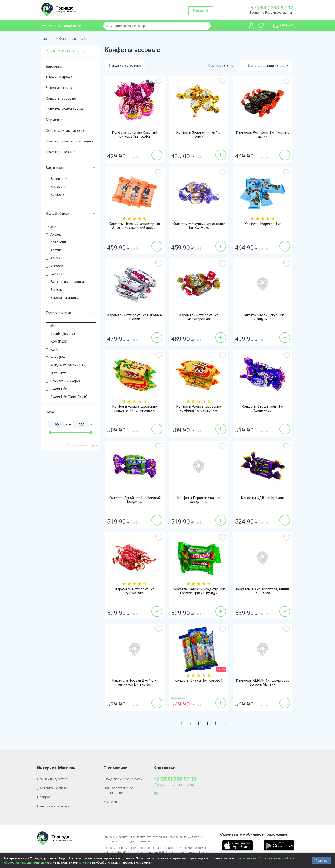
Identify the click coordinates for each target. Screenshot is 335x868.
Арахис (56, 250)
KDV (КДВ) (59, 341)
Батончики (54, 66)
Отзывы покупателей (53, 779)
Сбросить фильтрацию (80, 445)
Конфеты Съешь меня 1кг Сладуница (263, 409)
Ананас (56, 234)
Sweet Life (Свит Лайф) (69, 397)
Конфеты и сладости (75, 39)
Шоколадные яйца (61, 152)
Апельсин (58, 242)
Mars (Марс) (60, 357)
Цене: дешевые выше (268, 66)
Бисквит (57, 274)
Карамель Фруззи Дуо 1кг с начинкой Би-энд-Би (134, 683)
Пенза (198, 11)
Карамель (58, 187)
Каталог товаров (62, 26)
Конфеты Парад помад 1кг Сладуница (199, 500)
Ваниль (56, 290)
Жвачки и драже (59, 77)
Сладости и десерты (65, 51)
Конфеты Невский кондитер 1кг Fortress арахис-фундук (199, 591)
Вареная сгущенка (65, 298)
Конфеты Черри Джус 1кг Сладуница (263, 317)
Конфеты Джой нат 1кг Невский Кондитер (135, 500)
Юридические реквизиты (123, 779)
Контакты (111, 802)
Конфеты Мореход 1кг (263, 224)
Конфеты (58, 195)
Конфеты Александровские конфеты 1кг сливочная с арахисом (134, 410)
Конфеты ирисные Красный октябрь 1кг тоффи (134, 135)
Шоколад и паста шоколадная (70, 141)
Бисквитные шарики (67, 282)
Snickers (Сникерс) (65, 381)
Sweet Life (59, 389)
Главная (48, 39)
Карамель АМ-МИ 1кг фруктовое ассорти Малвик (263, 683)
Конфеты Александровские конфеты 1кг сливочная (199, 409)
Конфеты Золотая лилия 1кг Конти (199, 135)
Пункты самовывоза (53, 806)
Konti (54, 349)
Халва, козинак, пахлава (65, 131)
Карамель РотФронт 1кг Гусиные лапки (263, 135)
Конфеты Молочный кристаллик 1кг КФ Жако (199, 226)
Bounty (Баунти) (63, 334)
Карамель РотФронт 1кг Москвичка (135, 591)
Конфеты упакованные (64, 109)
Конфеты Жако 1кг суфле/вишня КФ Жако (263, 591)
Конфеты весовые (61, 99)
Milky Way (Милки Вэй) (68, 365)
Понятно (321, 861)
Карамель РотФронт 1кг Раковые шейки (134, 317)
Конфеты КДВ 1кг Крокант (263, 498)
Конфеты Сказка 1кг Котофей (199, 681)
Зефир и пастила (59, 88)
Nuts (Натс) (59, 373)
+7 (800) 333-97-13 (272, 8)
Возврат (44, 797)
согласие (85, 862)
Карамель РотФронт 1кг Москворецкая (199, 317)
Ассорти (57, 266)
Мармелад (54, 120)
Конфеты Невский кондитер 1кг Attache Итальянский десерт (135, 226)
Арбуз (55, 258)
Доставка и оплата (52, 788)
